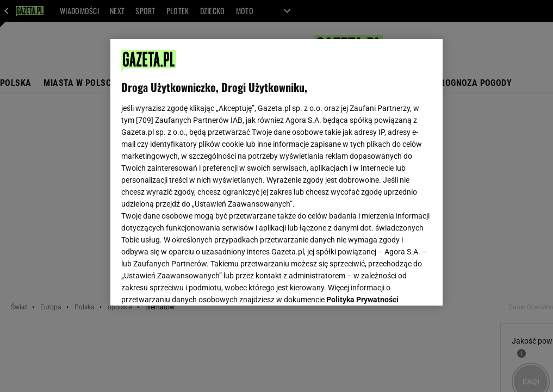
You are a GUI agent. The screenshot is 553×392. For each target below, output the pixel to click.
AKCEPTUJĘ (394, 284)
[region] (276, 172)
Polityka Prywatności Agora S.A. (215, 167)
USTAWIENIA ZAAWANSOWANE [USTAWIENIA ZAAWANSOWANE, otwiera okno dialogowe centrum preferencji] (193, 284)
